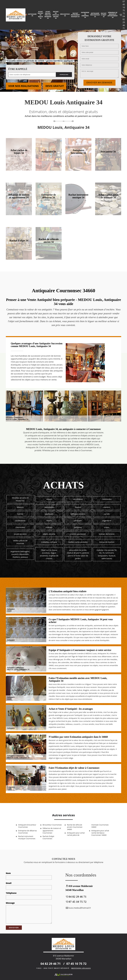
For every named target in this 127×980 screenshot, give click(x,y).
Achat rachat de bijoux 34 (40, 15)
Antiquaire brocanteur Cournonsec (27, 826)
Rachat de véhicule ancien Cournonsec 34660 (75, 827)
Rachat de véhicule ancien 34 (56, 15)
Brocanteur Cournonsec (52, 825)
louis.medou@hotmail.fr (78, 908)
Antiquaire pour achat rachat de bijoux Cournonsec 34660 (100, 833)
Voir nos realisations (24, 86)
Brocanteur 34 (65, 15)
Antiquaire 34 (32, 15)
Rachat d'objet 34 (104, 15)
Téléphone (11, 893)
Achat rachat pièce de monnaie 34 (48, 15)
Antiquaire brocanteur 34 (95, 15)
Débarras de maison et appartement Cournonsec (52, 831)
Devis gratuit (55, 86)
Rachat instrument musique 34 (75, 15)
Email (9, 883)
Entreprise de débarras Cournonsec (28, 832)
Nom (8, 873)
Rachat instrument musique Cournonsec (27, 837)
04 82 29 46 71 (124, 22)
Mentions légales (81, 968)
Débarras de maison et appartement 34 (113, 15)
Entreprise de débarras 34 (85, 15)
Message (10, 903)
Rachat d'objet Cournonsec (48, 837)
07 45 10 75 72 (124, 7)
